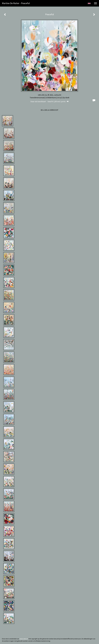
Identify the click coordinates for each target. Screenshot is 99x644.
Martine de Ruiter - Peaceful (16, 3)
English (89, 3)
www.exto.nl (24, 639)
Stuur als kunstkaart (50, 101)
